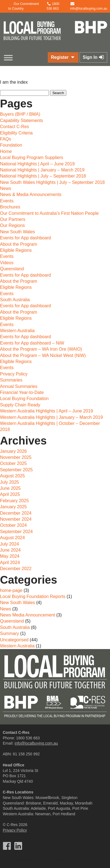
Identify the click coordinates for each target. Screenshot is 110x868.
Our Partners (13, 219)
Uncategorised (14, 640)
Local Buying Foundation (24, 399)
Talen (65, 860)
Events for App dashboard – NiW (32, 343)
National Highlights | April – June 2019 (37, 164)
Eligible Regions (16, 250)
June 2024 (10, 550)
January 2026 (13, 451)
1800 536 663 (28, 738)
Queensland (12, 269)
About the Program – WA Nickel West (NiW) (43, 355)
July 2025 (10, 482)
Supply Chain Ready (20, 405)
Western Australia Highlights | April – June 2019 (47, 411)
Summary (9, 633)
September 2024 (16, 532)
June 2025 (10, 488)
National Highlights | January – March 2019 (42, 170)
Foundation (11, 145)
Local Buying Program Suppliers (32, 158)
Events (7, 201)
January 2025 (13, 507)
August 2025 (12, 476)
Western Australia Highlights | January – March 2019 (51, 417)
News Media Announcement (27, 615)
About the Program (19, 244)
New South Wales (18, 232)
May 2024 (10, 556)
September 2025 (16, 470)
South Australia (15, 300)
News (6, 188)
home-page (11, 590)
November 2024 (16, 519)
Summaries (11, 380)
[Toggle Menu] (8, 58)
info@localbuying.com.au (36, 743)
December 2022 (16, 569)
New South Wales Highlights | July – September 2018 (52, 182)
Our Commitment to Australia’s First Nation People (49, 213)
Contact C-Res (15, 127)
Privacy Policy (14, 374)
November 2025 (16, 457)
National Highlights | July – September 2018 (43, 176)
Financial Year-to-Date (22, 392)
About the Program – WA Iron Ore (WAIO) (41, 349)
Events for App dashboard (25, 238)
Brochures (10, 207)
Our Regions (12, 225)
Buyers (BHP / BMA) (20, 114)
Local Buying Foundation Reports (33, 596)
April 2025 (10, 494)
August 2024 (12, 538)
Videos (7, 263)
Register (63, 57)
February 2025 (14, 501)
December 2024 (16, 513)
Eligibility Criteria (16, 133)
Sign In (93, 57)
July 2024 (10, 544)
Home (6, 151)
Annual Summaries (19, 386)
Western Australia (17, 331)
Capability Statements (22, 121)
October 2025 (13, 463)
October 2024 (13, 525)
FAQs (6, 139)
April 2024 (10, 563)
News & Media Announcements (31, 194)
